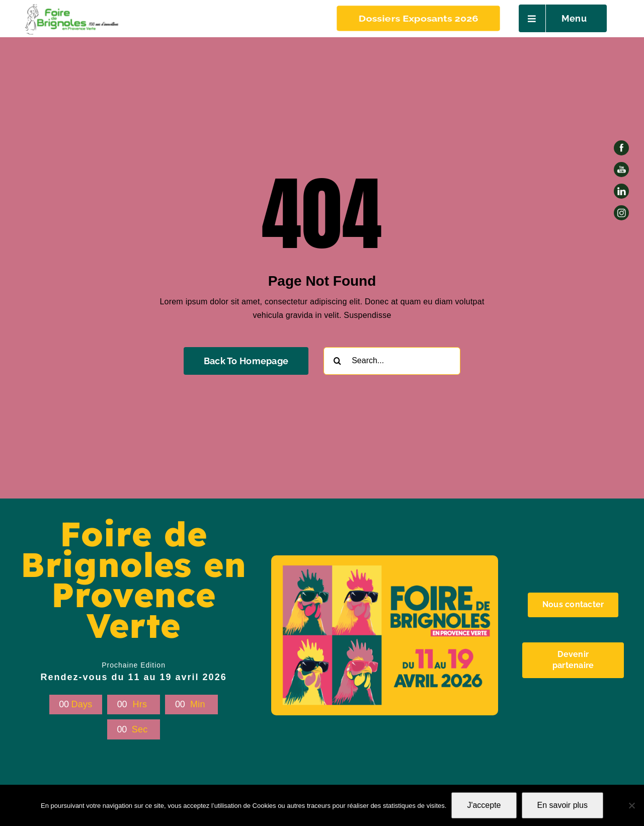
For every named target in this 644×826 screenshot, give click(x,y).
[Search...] (392, 361)
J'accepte (484, 805)
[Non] (631, 805)
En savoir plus (563, 805)
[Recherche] (337, 361)
